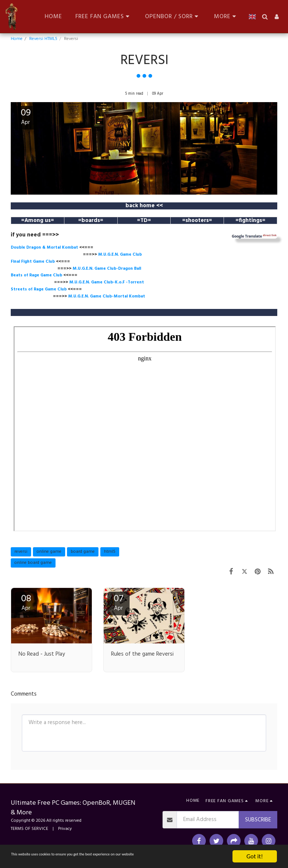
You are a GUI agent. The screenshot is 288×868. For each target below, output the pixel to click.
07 (118, 602)
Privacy (65, 829)
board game (83, 552)
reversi (21, 552)
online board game (33, 563)
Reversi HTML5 (43, 39)
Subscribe (258, 820)
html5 (110, 552)
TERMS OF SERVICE (29, 829)
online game (49, 552)
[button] (104, 16)
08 (26, 602)
